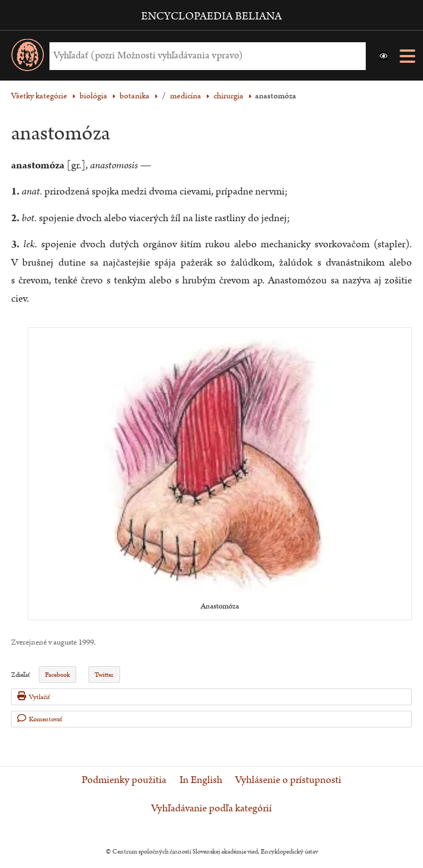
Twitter (104, 675)
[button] (384, 56)
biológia (93, 96)
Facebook (58, 675)
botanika (135, 96)
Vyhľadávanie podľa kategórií (211, 809)
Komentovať (40, 719)
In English (201, 780)
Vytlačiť (34, 697)
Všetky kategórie (39, 96)
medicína (186, 96)
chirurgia (228, 96)
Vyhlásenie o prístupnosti (288, 780)
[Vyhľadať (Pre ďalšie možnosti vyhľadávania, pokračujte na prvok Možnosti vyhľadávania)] (205, 56)
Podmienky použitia (124, 780)
